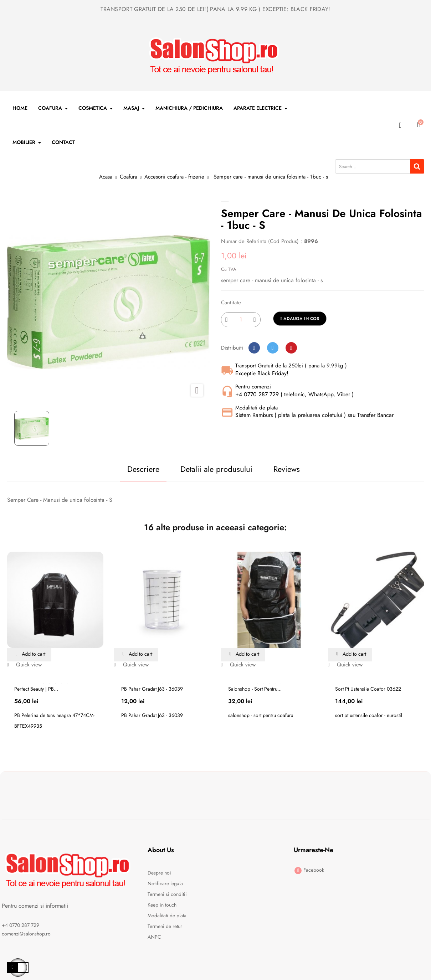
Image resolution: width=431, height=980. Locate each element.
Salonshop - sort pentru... (255, 689)
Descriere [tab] (130, 469)
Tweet (273, 348)
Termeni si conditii (167, 894)
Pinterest (291, 348)
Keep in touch (162, 905)
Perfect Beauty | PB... (36, 689)
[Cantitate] (241, 320)
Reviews (291, 469)
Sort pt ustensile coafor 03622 (368, 689)
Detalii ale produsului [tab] (212, 469)
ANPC (154, 937)
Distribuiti (254, 348)
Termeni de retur (165, 927)
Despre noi (159, 873)
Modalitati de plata (167, 916)
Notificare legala (165, 884)
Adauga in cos (300, 319)
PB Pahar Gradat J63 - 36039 (152, 689)
